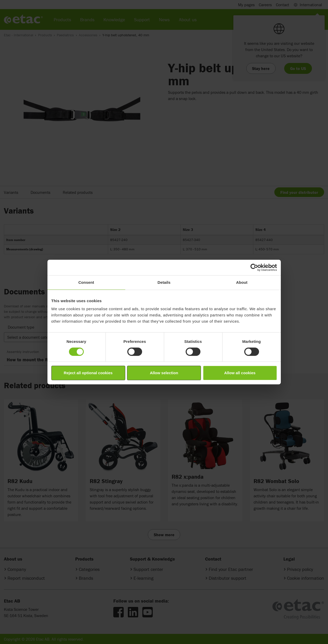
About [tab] (242, 282)
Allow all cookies (240, 373)
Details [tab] (164, 282)
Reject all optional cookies (88, 373)
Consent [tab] (86, 282)
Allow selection (164, 373)
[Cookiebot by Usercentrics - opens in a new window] (254, 267)
